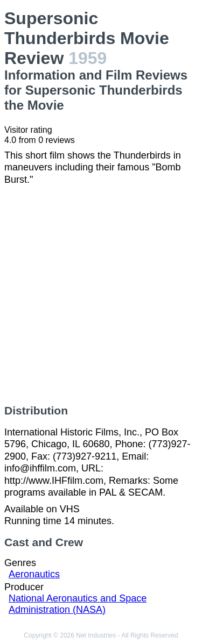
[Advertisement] (101, 295)
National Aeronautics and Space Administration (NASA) (78, 604)
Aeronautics (34, 574)
